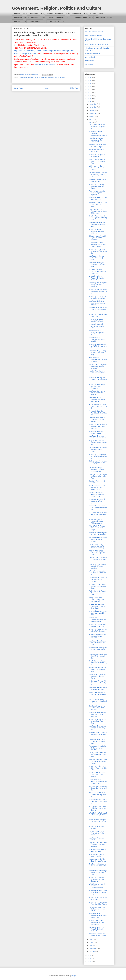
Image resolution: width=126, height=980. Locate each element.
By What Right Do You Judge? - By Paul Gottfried (97, 929)
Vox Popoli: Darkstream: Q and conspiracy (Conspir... (98, 386)
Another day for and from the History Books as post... (98, 669)
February (93, 948)
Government (34, 14)
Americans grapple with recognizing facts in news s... (97, 501)
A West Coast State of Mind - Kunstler (97, 855)
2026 (90, 78)
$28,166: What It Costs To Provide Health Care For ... (98, 735)
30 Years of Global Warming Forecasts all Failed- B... (98, 271)
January (92, 952)
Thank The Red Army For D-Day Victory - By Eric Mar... (98, 768)
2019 (90, 99)
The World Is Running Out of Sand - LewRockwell (98, 534)
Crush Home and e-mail (93, 35)
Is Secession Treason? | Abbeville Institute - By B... (98, 683)
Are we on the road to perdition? (96, 151)
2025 (90, 81)
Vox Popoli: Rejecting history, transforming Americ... (97, 303)
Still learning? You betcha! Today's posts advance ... (98, 463)
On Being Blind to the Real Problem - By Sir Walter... (98, 449)
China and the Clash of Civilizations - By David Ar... (98, 795)
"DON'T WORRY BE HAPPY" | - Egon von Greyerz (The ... (97, 553)
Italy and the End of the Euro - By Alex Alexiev (97, 860)
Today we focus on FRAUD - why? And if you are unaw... (97, 600)
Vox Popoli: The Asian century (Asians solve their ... (97, 186)
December (93, 104)
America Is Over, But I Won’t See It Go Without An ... (98, 413)
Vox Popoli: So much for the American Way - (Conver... (97, 393)
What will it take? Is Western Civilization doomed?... (97, 278)
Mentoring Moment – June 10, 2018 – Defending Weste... (98, 761)
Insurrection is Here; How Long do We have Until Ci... (98, 310)
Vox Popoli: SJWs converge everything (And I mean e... (97, 400)
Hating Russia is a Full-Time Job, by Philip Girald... (97, 833)
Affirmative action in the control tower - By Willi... (98, 935)
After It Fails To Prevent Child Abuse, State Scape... (97, 528)
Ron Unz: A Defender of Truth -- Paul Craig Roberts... (97, 775)
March (92, 945)
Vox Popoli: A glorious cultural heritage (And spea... (97, 258)
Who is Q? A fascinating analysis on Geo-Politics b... (98, 573)
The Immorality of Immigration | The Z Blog (97, 333)
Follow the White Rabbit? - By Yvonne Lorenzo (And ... (98, 593)
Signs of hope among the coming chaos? (98, 180)
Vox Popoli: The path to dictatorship (97, 156)
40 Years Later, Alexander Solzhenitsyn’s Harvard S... (98, 788)
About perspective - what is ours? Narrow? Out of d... (98, 406)
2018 (90, 102)
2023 (90, 87)
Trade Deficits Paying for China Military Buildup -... (98, 822)
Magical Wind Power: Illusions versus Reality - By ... (98, 443)
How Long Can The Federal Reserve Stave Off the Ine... (98, 211)
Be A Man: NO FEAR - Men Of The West (97, 320)
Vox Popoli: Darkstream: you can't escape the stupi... (97, 643)
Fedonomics (77, 14)
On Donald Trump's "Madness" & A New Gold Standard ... (97, 470)
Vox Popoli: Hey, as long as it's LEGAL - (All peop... (97, 353)
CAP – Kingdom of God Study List (97, 45)
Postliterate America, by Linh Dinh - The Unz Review (97, 420)
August (92, 116)
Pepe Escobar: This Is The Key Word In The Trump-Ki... (98, 579)
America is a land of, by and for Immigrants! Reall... (97, 326)
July (91, 119)
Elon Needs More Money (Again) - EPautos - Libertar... (98, 566)
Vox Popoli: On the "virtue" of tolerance (98, 898)
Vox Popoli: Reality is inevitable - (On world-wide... (97, 265)
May (91, 939)
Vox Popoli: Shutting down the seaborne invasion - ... (98, 291)
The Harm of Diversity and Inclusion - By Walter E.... (98, 649)
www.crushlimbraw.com (45, 64)
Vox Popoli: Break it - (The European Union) (98, 199)
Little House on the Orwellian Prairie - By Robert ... (97, 168)
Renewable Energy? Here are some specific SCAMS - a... (98, 539)
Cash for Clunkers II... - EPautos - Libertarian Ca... (97, 741)
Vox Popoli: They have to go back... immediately (98, 297)
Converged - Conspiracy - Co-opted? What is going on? (98, 366)
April (91, 943)
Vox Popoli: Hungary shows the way (96, 432)
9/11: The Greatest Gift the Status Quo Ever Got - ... (98, 514)
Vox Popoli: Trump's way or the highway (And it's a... (98, 456)
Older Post (74, 88)
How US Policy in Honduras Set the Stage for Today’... (98, 359)
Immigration (100, 17)
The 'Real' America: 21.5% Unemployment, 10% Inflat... (98, 613)
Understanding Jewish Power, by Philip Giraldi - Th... (98, 701)
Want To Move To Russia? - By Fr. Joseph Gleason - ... (98, 815)
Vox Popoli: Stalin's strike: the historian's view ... (98, 689)
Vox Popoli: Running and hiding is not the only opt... (98, 728)
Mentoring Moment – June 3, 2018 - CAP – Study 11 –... (98, 893)
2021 (90, 93)
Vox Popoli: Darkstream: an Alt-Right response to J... (98, 346)
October (92, 110)
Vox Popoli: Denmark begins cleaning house (98, 437)
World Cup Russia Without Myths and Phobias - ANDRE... (98, 426)
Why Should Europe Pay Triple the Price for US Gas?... (98, 808)
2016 (90, 958)
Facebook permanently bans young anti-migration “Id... (97, 193)
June (91, 122)
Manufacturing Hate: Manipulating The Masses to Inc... (96, 140)
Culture (93, 14)
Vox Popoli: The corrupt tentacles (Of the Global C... (98, 251)
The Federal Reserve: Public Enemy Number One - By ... (98, 606)
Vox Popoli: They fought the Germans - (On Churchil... (97, 879)
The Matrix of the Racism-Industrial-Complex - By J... (98, 663)
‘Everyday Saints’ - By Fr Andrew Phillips (98, 850)
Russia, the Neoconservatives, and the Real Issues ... (98, 620)
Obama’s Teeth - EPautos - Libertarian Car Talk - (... (98, 559)
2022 (90, 90)
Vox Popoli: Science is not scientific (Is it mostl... (98, 630)
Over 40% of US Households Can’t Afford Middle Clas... (98, 916)
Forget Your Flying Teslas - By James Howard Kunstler (98, 748)
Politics (17, 14)
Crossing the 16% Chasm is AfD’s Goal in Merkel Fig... (98, 476)
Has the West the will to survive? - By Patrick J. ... (98, 373)
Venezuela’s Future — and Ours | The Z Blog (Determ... (98, 204)
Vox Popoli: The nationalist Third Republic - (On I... (98, 903)
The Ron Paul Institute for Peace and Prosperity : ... (98, 866)
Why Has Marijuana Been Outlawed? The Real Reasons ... (98, 845)
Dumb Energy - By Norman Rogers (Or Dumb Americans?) (97, 546)
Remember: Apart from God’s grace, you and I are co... (98, 909)
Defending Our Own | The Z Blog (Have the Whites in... (98, 285)
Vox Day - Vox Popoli (93, 54)
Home (46, 88)
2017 (90, 955)
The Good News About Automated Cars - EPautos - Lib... (97, 488)
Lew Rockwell (90, 57)
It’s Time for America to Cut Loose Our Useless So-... (98, 508)
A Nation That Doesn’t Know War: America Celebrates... (97, 922)
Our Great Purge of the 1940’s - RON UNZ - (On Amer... (97, 708)
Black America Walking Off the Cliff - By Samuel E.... (98, 656)
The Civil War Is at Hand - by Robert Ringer (98, 146)
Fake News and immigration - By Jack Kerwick (97, 339)
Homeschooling (35, 21)
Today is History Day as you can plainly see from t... (98, 694)
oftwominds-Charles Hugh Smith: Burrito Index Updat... (98, 873)
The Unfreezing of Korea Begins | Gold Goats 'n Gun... (98, 586)
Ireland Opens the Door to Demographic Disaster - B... (98, 801)
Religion (17, 21)
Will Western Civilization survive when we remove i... (97, 636)
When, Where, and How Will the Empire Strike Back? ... (97, 755)
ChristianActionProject (56, 17)
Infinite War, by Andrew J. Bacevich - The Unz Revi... (98, 676)
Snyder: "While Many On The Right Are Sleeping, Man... (98, 218)
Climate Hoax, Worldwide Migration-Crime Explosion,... (98, 238)
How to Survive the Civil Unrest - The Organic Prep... (97, 161)
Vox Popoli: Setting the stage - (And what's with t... (98, 380)
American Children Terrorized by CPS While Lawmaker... (96, 521)
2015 (90, 961)
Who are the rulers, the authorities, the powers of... (98, 127)
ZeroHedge (89, 64)
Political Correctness (55, 14)
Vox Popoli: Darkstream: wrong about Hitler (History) (97, 715)
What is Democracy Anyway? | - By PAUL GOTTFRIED (97, 494)
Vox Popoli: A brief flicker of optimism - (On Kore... (98, 721)
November (93, 107)
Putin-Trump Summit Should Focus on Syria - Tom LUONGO (98, 245)
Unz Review (89, 61)
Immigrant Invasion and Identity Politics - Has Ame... (97, 224)
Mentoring (35, 17)
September (93, 113)
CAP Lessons (54, 21)
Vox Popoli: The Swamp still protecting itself (97, 625)
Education (18, 17)
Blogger (74, 976)
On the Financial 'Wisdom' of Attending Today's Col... (98, 175)
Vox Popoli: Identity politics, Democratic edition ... (97, 231)
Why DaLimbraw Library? (94, 32)
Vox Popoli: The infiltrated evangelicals (98, 315)
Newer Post (18, 88)
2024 (90, 84)
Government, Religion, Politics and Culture (57, 8)
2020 (90, 96)
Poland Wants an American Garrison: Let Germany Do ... (98, 781)
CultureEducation (80, 17)
